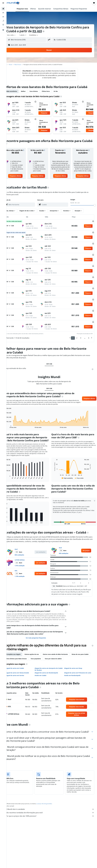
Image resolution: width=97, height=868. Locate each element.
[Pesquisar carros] (3, 17)
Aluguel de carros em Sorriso (20, 671)
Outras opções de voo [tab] (37, 650)
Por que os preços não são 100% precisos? (53, 815)
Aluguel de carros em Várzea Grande (22, 669)
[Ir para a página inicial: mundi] (13, 3)
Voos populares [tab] (62, 655)
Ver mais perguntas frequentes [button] (39, 634)
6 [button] (89, 326)
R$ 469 (50, 31)
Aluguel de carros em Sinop (75, 664)
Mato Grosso (23, 65)
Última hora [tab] (51, 91)
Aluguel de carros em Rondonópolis (50, 669)
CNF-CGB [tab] (52, 352)
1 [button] (73, 326)
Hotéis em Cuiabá (44, 671)
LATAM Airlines (25, 556)
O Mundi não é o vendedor (53, 808)
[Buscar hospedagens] (3, 13)
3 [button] (81, 326)
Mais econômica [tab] (17, 91)
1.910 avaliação (25, 562)
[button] (3, 3)
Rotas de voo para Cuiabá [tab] (20, 655)
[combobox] (39, 35)
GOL (21, 567)
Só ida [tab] (61, 91)
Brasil (16, 65)
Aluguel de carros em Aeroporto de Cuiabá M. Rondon (50, 665)
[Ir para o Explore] (3, 25)
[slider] (95, 207)
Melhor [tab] (29, 91)
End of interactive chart (11, 415)
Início (11, 65)
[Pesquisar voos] (3, 9)
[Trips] (3, 30)
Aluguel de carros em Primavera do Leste (79, 669)
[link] (20, 178)
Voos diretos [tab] (39, 91)
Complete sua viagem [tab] (19, 650)
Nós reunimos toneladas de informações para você (53, 812)
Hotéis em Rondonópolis (74, 671)
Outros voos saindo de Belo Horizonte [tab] (61, 650)
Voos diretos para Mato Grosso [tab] (43, 655)
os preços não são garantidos (49, 803)
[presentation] (56, 31)
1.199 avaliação (25, 572)
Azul (21, 545)
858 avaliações (25, 551)
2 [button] (77, 326)
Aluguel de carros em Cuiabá (20, 664)
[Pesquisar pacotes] (3, 21)
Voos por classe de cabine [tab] (79, 655)
